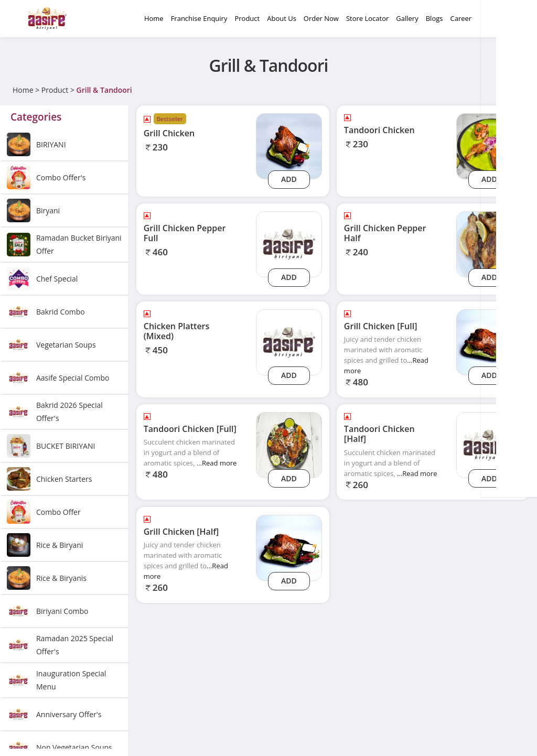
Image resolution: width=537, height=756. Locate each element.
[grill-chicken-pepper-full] (289, 244)
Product (55, 90)
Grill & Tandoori (104, 90)
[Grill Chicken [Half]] (289, 547)
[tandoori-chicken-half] (489, 444)
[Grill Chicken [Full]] (489, 342)
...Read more (217, 463)
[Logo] (47, 19)
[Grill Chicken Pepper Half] (489, 244)
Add (289, 179)
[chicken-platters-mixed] (289, 342)
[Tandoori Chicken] (489, 145)
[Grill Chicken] (289, 145)
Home (23, 90)
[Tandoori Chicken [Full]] (289, 444)
